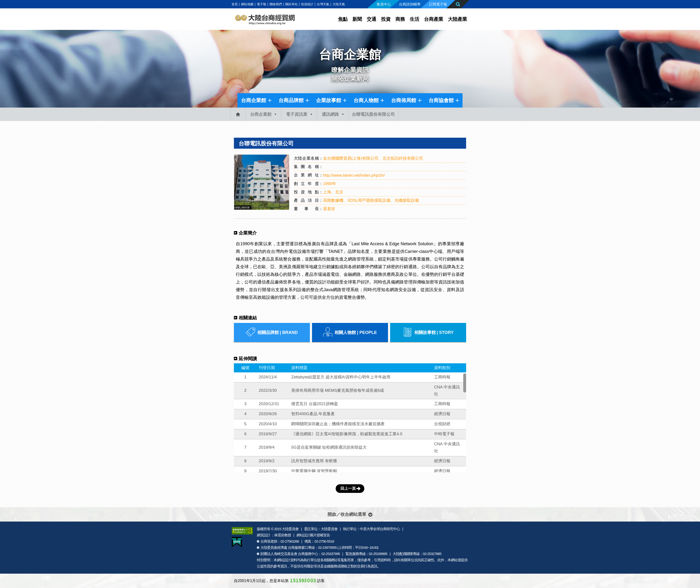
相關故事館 (428, 332)
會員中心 (384, 4)
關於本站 (291, 4)
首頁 (235, 4)
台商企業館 (254, 100)
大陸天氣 (339, 4)
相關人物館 (350, 332)
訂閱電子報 (438, 4)
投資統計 (307, 4)
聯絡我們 (276, 4)
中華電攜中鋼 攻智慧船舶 (314, 471)
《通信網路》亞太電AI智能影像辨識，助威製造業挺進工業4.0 (347, 434)
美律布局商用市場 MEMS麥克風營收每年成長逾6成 (338, 390)
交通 (372, 19)
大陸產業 (458, 19)
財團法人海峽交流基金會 (279, 554)
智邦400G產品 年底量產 (313, 414)
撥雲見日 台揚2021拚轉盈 (315, 404)
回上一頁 (348, 488)
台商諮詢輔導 (410, 4)
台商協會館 (441, 100)
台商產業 (434, 19)
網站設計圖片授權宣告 (313, 535)
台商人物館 (366, 100)
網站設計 (284, 560)
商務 (400, 19)
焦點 (343, 19)
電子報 (261, 4)
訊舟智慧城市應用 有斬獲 (314, 461)
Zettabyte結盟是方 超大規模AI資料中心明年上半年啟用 (341, 377)
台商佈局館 (404, 100)
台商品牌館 (291, 100)
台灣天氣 (323, 4)
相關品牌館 (272, 332)
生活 (415, 19)
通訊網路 (330, 114)
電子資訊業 (297, 114)
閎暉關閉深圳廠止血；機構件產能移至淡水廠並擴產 (338, 424)
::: (229, 4)
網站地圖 (247, 4)
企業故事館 (329, 100)
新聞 (357, 19)
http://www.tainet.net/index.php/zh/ (354, 175)
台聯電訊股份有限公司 (266, 143)
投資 (386, 19)
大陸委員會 (290, 529)
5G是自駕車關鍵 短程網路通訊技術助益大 (329, 447)
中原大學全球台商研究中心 (380, 529)
